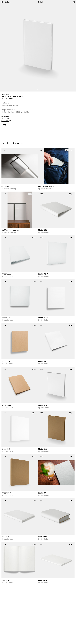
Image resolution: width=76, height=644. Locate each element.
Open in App (6, 121)
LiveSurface (6, 2)
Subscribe (5, 116)
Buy (5, 150)
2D (30, 150)
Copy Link (5, 118)
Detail (40, 2)
